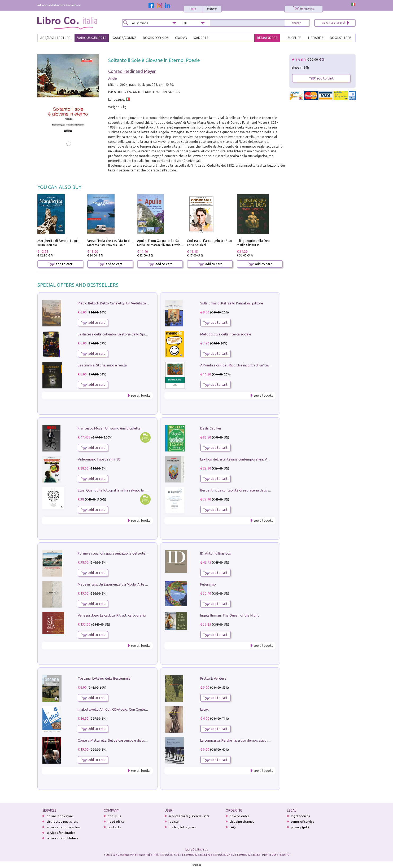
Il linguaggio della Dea (253, 241)
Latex (204, 709)
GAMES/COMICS (125, 38)
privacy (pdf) (300, 827)
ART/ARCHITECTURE (55, 38)
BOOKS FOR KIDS (156, 38)
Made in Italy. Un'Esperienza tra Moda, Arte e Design (118, 584)
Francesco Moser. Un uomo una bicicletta (109, 428)
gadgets (201, 38)
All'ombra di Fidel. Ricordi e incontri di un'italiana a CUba (244, 365)
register (212, 9)
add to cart (60, 264)
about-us (114, 816)
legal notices (300, 816)
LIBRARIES (316, 38)
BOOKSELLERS (341, 38)
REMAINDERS (267, 38)
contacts (114, 827)
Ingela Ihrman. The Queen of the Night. (230, 615)
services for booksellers (63, 827)
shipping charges (242, 821)
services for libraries (61, 833)
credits (197, 865)
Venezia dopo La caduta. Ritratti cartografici (112, 615)
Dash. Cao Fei (211, 428)
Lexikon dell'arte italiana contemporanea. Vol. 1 (237, 459)
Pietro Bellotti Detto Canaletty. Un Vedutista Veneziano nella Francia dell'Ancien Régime (145, 303)
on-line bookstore (60, 816)
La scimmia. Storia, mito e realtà (102, 365)
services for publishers (62, 838)
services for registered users (189, 816)
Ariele (113, 79)
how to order (239, 816)
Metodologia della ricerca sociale (226, 334)
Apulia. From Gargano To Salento (162, 241)
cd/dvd (181, 38)
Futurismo (208, 584)
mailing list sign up (182, 827)
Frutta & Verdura (213, 678)
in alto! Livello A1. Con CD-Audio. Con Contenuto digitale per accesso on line (136, 709)
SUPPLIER (295, 38)
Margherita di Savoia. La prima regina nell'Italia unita (77, 241)
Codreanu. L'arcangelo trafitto (210, 241)
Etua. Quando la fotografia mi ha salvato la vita (114, 490)
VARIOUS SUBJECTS (92, 38)
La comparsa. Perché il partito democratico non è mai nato (245, 740)
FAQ (233, 827)
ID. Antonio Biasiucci (216, 553)
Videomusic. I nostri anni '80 (99, 459)
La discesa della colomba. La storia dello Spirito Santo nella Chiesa (129, 334)
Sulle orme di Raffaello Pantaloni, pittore (232, 303)
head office (116, 821)
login (193, 9)
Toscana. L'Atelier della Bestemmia (104, 678)
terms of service (303, 821)
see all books (141, 395)
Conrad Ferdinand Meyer (132, 71)
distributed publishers (62, 821)
